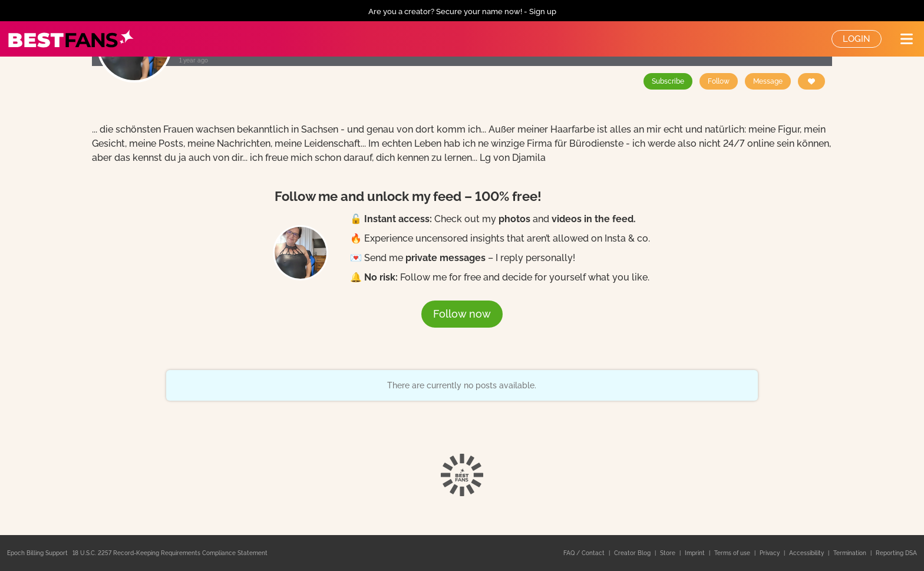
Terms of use (733, 553)
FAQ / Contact (585, 553)
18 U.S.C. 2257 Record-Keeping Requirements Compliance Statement (170, 553)
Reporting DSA (896, 553)
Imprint (696, 553)
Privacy (770, 553)
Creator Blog (633, 553)
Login (857, 39)
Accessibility (807, 553)
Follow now (462, 314)
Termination (851, 553)
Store (669, 553)
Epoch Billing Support (37, 553)
